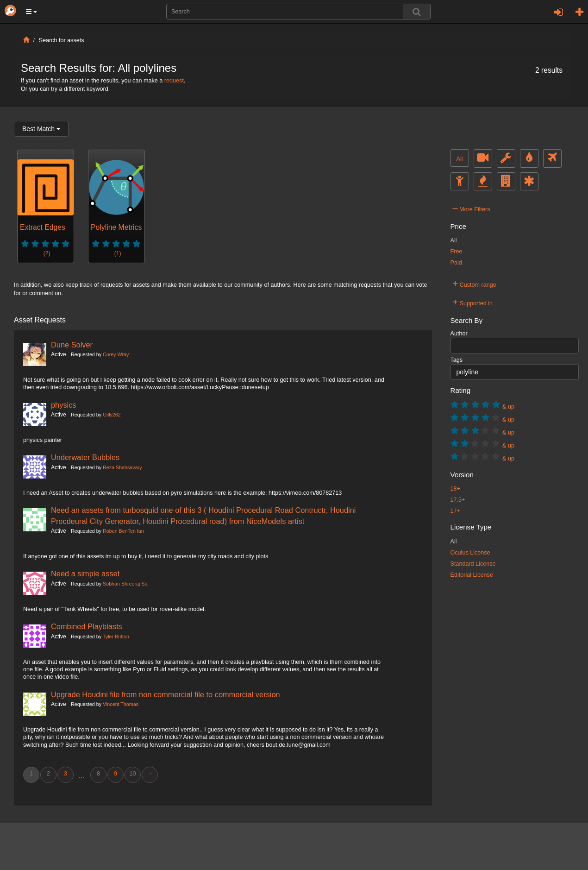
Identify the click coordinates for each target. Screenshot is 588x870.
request (174, 81)
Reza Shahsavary (122, 467)
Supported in (473, 302)
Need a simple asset (85, 574)
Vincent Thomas (121, 704)
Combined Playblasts (87, 626)
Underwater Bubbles (85, 457)
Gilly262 (112, 415)
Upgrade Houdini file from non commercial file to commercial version (166, 694)
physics (64, 405)
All (460, 159)
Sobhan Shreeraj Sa (125, 584)
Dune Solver (72, 345)
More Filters (472, 208)
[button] (31, 12)
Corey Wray (116, 354)
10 (132, 774)
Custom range (475, 284)
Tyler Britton (116, 637)
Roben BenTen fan (123, 531)
